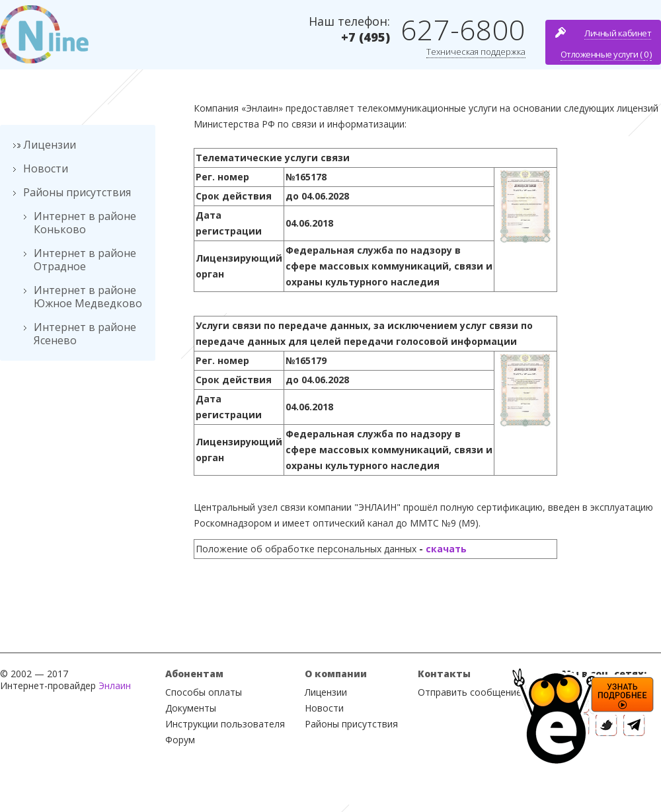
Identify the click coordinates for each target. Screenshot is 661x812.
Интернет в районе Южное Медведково (88, 297)
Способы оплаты (204, 692)
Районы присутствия (77, 192)
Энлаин (115, 685)
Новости (46, 168)
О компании (336, 674)
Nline (44, 34)
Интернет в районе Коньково (85, 223)
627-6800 (463, 29)
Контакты (444, 674)
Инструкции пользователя (225, 724)
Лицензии (50, 145)
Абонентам (194, 674)
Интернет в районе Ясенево (85, 334)
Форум (180, 740)
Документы (191, 708)
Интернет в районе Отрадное (85, 260)
